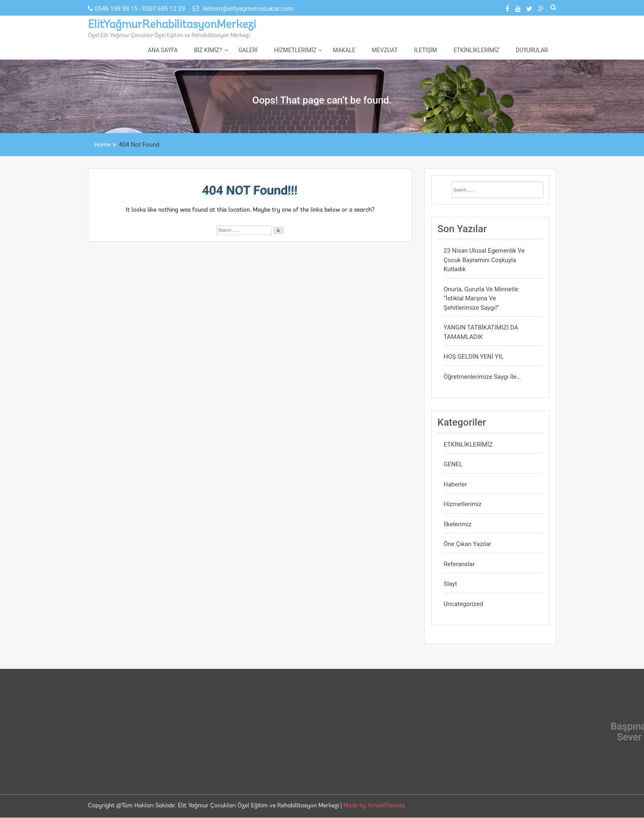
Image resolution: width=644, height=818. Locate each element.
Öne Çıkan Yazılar (467, 544)
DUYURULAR (532, 50)
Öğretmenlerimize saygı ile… (482, 377)
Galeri (248, 50)
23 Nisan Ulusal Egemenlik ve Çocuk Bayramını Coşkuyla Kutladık (484, 260)
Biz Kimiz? (208, 50)
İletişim (425, 50)
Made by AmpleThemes (374, 806)
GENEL (453, 464)
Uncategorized (463, 604)
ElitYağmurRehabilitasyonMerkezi (172, 25)
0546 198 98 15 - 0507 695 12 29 (137, 9)
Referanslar (459, 564)
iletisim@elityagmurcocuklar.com (243, 9)
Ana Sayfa (163, 50)
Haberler (455, 484)
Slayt (450, 584)
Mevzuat (385, 50)
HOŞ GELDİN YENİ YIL (474, 357)
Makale (344, 50)
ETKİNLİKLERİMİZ (476, 50)
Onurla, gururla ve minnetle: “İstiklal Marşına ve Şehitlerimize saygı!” (482, 298)
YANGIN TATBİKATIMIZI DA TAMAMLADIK (481, 332)
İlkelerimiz (458, 524)
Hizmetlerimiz (295, 50)
